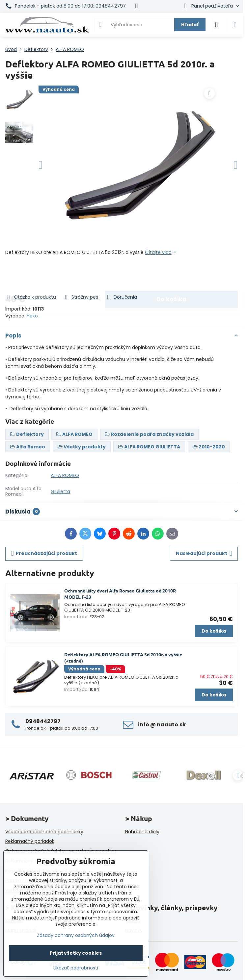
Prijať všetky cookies (76, 953)
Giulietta (60, 491)
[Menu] (235, 25)
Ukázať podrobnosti (76, 968)
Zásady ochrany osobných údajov (76, 935)
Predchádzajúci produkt (44, 553)
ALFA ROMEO (65, 475)
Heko (32, 316)
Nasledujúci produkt (204, 553)
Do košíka (171, 275)
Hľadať (190, 25)
